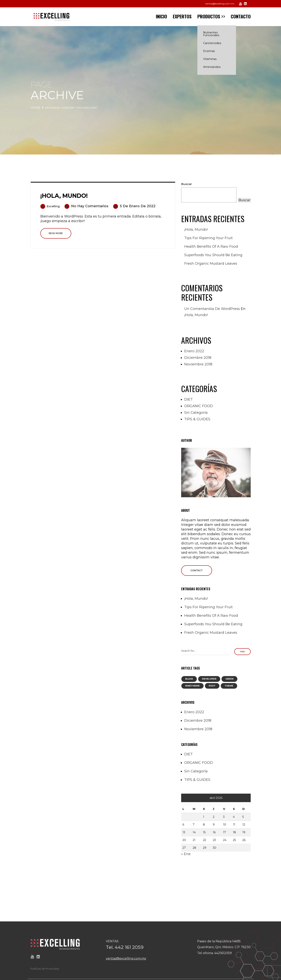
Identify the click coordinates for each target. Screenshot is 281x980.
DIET (188, 399)
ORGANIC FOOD (199, 406)
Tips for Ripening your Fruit (208, 238)
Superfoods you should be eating (213, 255)
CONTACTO (241, 16)
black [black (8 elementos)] (189, 679)
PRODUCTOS (209, 16)
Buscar (187, 184)
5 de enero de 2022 (134, 206)
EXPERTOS (182, 16)
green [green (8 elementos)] (229, 679)
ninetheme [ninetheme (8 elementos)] (192, 686)
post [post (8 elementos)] (212, 686)
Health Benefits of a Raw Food (211, 246)
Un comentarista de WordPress (212, 309)
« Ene (186, 854)
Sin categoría (196, 413)
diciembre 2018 (198, 358)
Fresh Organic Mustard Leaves (211, 264)
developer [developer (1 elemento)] (209, 679)
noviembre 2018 (198, 364)
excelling (50, 206)
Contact (197, 571)
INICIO (161, 16)
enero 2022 (194, 351)
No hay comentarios (86, 206)
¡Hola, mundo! (64, 196)
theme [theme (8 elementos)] (229, 686)
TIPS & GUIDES (197, 419)
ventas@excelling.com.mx (220, 4)
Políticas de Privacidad (45, 969)
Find (242, 652)
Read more (56, 233)
